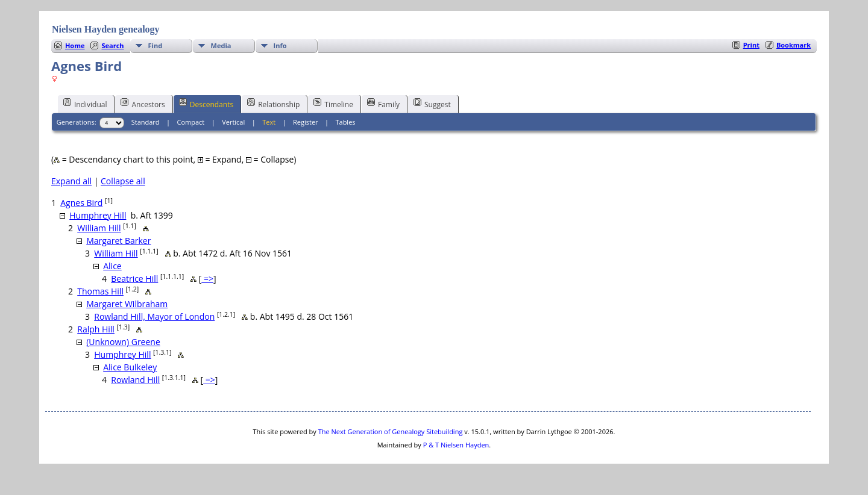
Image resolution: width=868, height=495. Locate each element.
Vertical (233, 122)
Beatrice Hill (134, 279)
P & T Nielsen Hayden (456, 445)
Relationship (273, 104)
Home (75, 45)
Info (280, 45)
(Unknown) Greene (123, 342)
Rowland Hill (135, 380)
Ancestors (143, 104)
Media (221, 45)
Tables (345, 122)
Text (269, 122)
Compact (191, 122)
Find (156, 45)
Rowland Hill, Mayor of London (154, 316)
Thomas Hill (100, 291)
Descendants (206, 104)
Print (751, 45)
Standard (146, 122)
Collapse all (123, 181)
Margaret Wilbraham (127, 304)
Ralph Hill (96, 329)
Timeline (333, 104)
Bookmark (794, 45)
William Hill (99, 228)
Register (306, 122)
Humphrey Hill (98, 215)
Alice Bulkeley (130, 367)
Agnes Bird (81, 203)
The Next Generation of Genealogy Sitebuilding (391, 431)
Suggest (432, 104)
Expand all (71, 181)
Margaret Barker (118, 241)
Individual (85, 104)
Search (112, 45)
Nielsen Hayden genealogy (106, 29)
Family (383, 104)
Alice (112, 266)
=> (207, 279)
